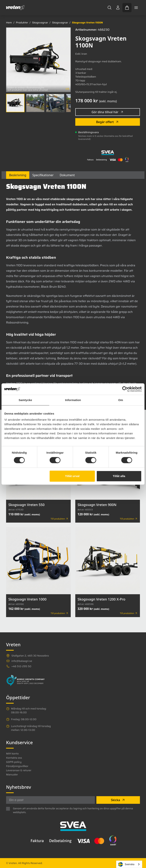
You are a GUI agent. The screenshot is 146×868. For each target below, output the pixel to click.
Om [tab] (121, 400)
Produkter (22, 22)
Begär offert (108, 122)
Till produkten (60, 519)
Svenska (126, 864)
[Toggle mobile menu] (136, 8)
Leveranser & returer (19, 770)
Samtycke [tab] (25, 400)
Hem (9, 22)
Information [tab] (73, 400)
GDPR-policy (14, 762)
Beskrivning (18, 175)
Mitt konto (12, 753)
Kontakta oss (14, 758)
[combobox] (129, 864)
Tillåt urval (72, 476)
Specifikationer (43, 175)
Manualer (12, 774)
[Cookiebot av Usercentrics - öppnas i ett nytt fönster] (125, 389)
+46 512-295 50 (21, 666)
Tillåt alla (119, 476)
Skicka (118, 800)
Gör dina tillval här (108, 112)
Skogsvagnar (40, 22)
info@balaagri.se (22, 661)
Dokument (67, 175)
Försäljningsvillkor (17, 766)
